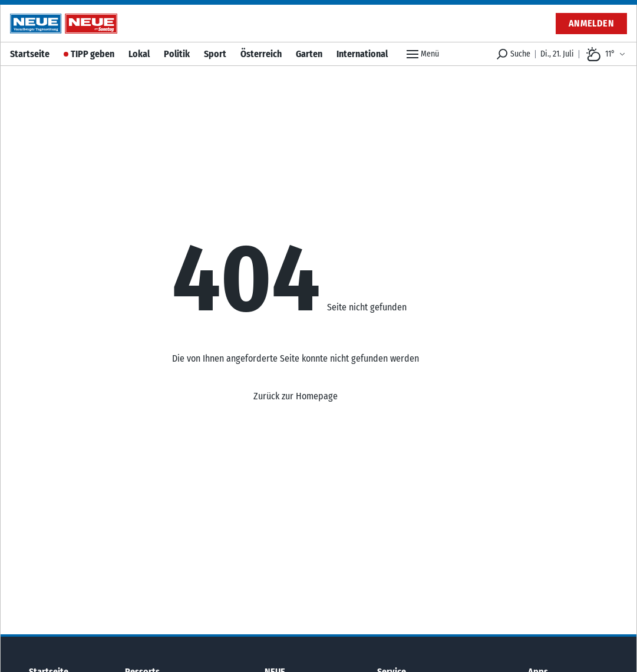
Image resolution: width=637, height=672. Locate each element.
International (362, 54)
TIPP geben (93, 54)
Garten (309, 54)
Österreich (261, 54)
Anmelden (591, 23)
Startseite (30, 54)
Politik (177, 54)
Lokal (139, 54)
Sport (215, 54)
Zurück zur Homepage (296, 396)
